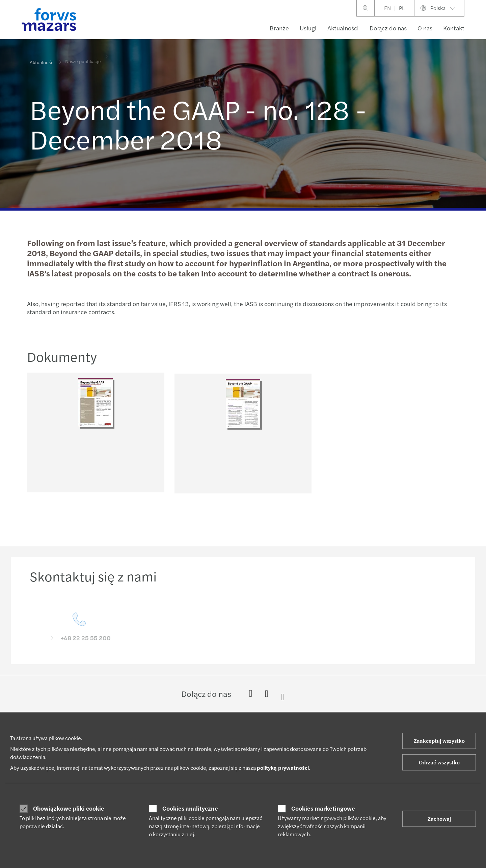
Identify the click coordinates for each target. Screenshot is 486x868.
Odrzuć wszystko (439, 762)
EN (387, 8)
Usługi (308, 28)
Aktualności (343, 28)
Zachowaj (439, 819)
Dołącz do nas (388, 28)
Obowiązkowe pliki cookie (69, 808)
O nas (425, 28)
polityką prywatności (283, 768)
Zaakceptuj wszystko (439, 741)
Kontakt (454, 28)
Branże (279, 28)
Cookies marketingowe (323, 808)
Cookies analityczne (190, 808)
